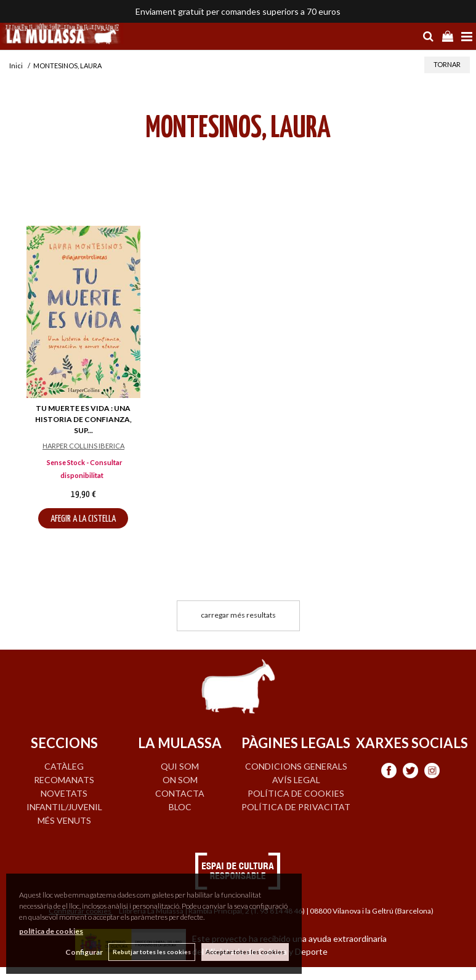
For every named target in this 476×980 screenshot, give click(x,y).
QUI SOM (180, 766)
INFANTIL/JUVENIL (64, 807)
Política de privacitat (296, 807)
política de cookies (51, 931)
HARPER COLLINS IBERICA (83, 446)
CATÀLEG (64, 766)
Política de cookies (296, 793)
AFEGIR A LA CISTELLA (83, 519)
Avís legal (296, 780)
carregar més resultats (238, 615)
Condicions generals (296, 766)
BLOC (180, 807)
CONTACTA (180, 793)
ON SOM (180, 780)
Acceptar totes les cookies (245, 952)
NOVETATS (64, 793)
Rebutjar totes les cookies (152, 952)
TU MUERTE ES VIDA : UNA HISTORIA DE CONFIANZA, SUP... (83, 419)
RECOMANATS (64, 780)
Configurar (83, 952)
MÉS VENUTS (64, 820)
